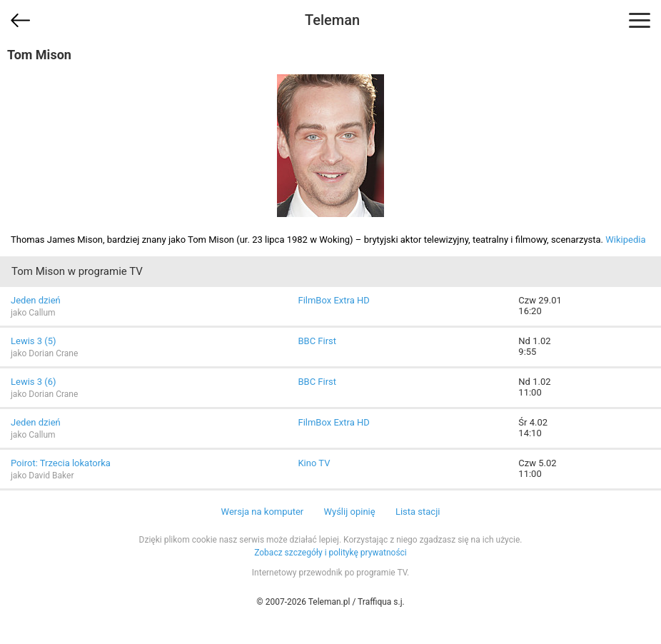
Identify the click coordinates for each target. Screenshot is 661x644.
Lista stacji (418, 512)
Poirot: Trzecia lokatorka (61, 463)
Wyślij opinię (349, 512)
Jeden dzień (36, 300)
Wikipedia (625, 240)
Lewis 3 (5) (34, 341)
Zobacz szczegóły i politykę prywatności (330, 553)
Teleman (332, 20)
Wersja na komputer (263, 512)
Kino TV (314, 463)
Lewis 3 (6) (34, 382)
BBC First (317, 341)
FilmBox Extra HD (333, 300)
